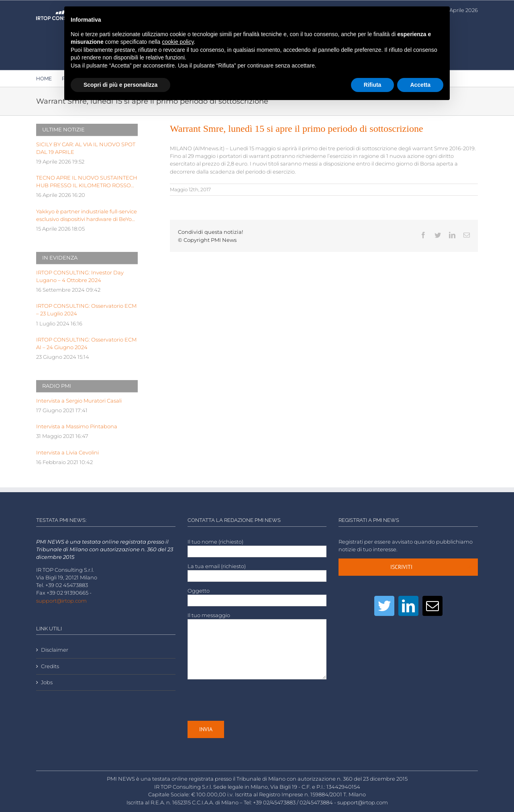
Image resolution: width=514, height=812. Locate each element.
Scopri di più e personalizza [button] (120, 85)
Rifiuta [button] (373, 85)
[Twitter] (384, 606)
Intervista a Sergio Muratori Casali (79, 401)
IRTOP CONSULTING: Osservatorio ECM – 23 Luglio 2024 (86, 310)
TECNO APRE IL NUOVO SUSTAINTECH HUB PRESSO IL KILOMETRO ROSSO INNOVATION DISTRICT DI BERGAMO (87, 182)
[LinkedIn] (408, 606)
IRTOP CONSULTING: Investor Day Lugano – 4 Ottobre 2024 (80, 276)
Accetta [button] (420, 85)
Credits (50, 666)
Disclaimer (55, 650)
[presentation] (249, 700)
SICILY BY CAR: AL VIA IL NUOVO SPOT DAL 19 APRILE (86, 148)
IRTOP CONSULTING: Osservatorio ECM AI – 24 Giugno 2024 (86, 344)
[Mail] (432, 606)
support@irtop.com (61, 601)
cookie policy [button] (178, 42)
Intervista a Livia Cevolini (67, 453)
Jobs (47, 682)
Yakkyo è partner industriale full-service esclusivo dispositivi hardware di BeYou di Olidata (87, 216)
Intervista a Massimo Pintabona (77, 426)
